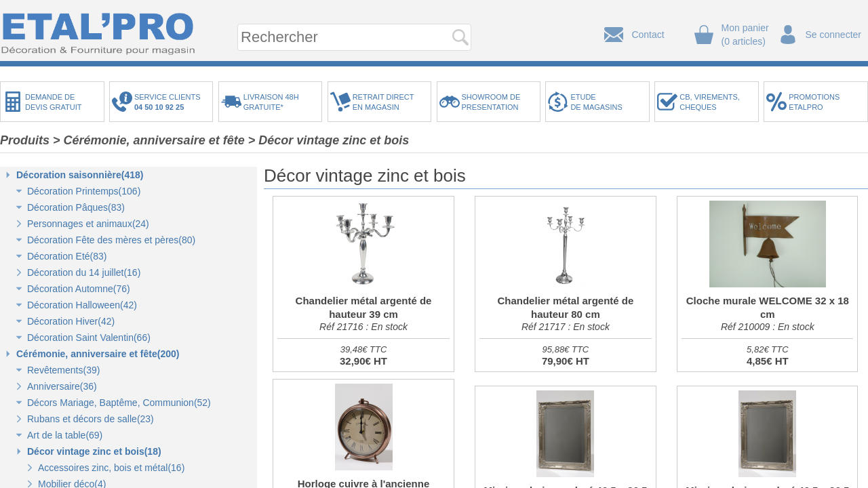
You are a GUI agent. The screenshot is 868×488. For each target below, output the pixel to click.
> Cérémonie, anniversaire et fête (149, 140)
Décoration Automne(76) (79, 289)
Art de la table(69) (65, 435)
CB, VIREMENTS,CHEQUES (710, 102)
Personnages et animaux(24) (88, 224)
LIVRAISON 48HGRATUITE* (271, 102)
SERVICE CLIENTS (170, 102)
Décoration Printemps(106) (84, 191)
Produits (25, 140)
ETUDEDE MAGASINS (596, 102)
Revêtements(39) (63, 370)
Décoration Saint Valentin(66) (89, 338)
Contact (648, 35)
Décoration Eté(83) (67, 256)
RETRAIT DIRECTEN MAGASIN (383, 102)
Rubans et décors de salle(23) (91, 419)
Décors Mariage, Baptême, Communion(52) (119, 403)
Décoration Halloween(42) (82, 305)
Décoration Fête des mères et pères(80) (111, 240)
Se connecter (834, 35)
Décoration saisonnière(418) (80, 175)
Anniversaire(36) (62, 386)
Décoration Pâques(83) (76, 207)
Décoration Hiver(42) (71, 321)
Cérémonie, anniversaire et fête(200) (98, 354)
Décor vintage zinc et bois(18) (94, 451)
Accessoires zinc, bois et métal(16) (111, 468)
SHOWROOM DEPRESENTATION (491, 102)
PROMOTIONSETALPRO (814, 102)
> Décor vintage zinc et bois (329, 140)
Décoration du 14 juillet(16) (84, 272)
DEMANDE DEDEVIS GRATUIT (54, 102)
